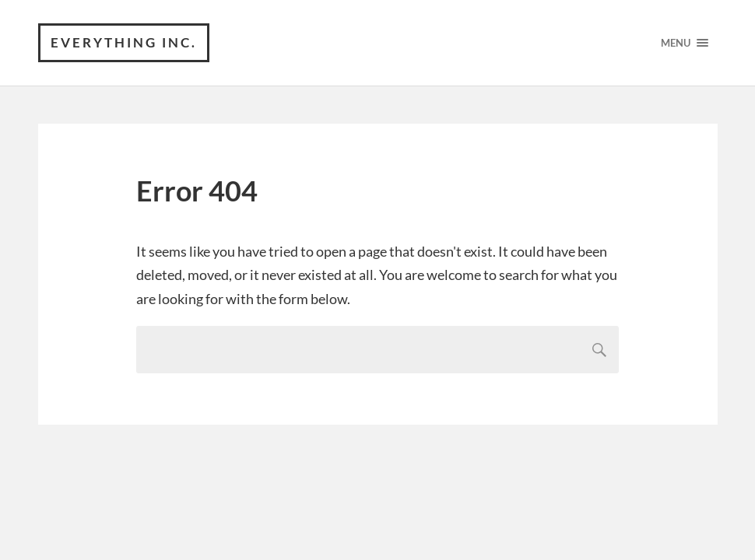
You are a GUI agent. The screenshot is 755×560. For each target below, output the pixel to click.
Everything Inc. (124, 42)
